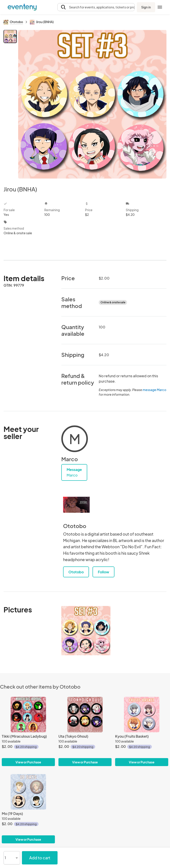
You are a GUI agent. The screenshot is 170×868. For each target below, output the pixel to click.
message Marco (154, 390)
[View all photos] (92, 104)
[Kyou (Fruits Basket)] (142, 715)
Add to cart (40, 858)
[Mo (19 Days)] (28, 792)
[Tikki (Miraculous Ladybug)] (28, 715)
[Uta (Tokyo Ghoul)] (85, 715)
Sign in (146, 7)
